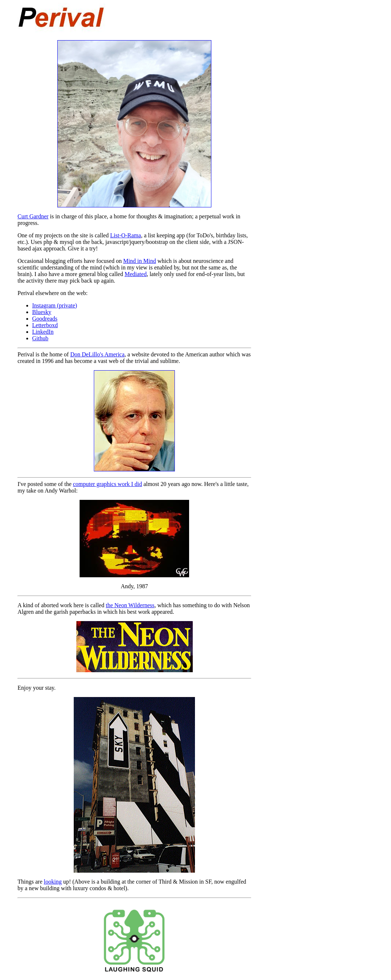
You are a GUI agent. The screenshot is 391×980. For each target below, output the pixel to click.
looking (53, 882)
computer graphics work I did (108, 484)
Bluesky (42, 312)
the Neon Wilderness (130, 605)
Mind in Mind (139, 261)
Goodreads (45, 319)
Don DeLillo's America (97, 354)
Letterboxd (45, 325)
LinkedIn (43, 332)
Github (40, 338)
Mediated (135, 274)
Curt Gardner (33, 216)
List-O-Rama (126, 235)
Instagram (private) (55, 305)
